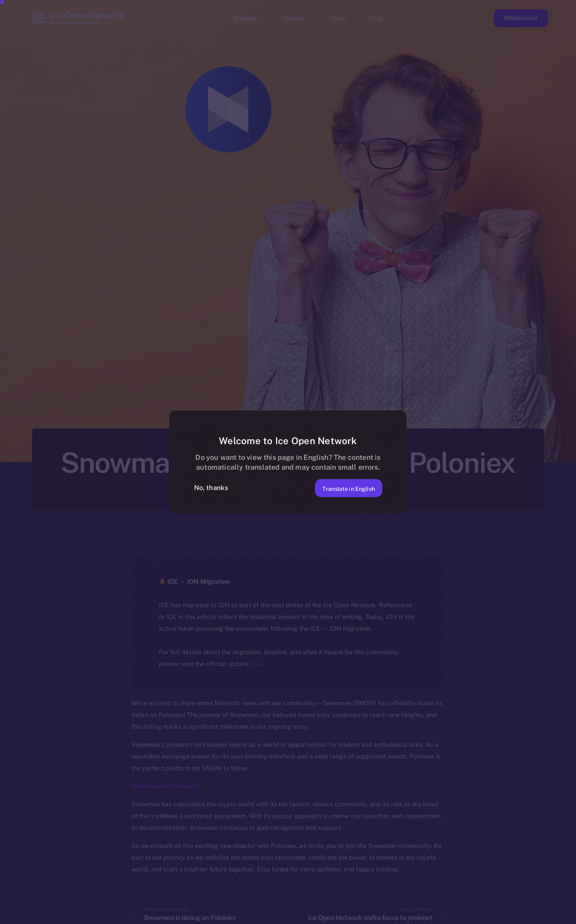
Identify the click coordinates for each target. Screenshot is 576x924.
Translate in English (342, 488)
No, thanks (211, 488)
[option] (196, 917)
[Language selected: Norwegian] (376, 917)
